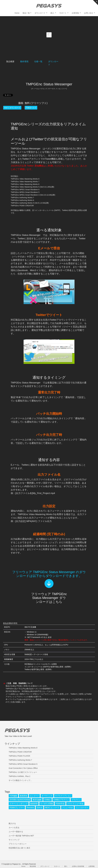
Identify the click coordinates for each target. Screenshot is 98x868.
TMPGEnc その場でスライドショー (23, 772)
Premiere (30, 808)
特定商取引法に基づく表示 (19, 848)
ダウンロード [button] (40, 13)
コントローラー (82, 808)
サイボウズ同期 (47, 804)
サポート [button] (63, 13)
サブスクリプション (63, 796)
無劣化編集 (37, 800)
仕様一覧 (38, 62)
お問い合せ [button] (89, 13)
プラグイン (76, 800)
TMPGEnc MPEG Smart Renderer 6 (23, 764)
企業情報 (91, 866)
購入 (66, 866)
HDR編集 (13, 796)
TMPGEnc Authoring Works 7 (20, 760)
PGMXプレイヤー (17, 808)
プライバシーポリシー (18, 844)
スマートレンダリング (19, 804)
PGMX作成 (60, 804)
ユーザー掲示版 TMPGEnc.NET (21, 836)
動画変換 (23, 796)
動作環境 (24, 62)
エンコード (34, 796)
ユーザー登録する (16, 832)
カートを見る (14, 828)
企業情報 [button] (76, 13)
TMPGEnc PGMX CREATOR (20, 752)
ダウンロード (45, 866)
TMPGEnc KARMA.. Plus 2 (19, 776)
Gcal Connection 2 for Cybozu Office (23, 768)
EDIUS (39, 808)
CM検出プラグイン (61, 800)
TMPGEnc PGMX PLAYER (19, 756)
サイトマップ (14, 840)
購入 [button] (53, 13)
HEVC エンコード (52, 808)
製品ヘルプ (31, 108)
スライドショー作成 (75, 804)
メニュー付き (68, 808)
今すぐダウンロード (12, 108)
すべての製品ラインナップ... (20, 780)
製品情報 (33, 866)
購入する (12, 823)
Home (17, 13)
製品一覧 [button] (26, 13)
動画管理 (34, 804)
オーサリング (47, 796)
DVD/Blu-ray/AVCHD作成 (20, 800)
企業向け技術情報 (78, 866)
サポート (57, 866)
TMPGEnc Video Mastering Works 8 (23, 748)
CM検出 (47, 800)
